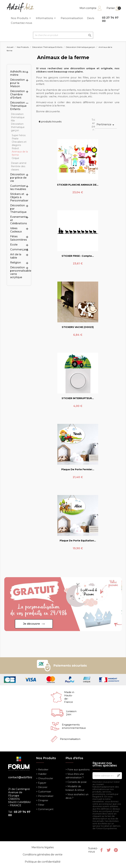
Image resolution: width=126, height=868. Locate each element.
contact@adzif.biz (20, 777)
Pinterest (116, 850)
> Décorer (42, 787)
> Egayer (41, 783)
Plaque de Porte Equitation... (78, 541)
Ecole (14, 245)
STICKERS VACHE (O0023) (78, 327)
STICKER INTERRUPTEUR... (78, 398)
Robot (15, 148)
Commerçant (19, 249)
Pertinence (106, 125)
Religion (16, 263)
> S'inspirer (42, 800)
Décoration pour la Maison (17, 83)
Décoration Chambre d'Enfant (17, 94)
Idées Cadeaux (16, 230)
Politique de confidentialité (43, 862)
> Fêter (40, 805)
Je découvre (31, 624)
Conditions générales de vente (43, 855)
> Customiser (44, 792)
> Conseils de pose (76, 782)
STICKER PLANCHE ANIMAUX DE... (78, 185)
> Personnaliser (45, 796)
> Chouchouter (45, 778)
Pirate (15, 139)
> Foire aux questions (78, 770)
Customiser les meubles (18, 187)
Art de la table (16, 256)
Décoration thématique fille (18, 117)
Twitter (109, 850)
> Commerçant (45, 809)
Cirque (15, 158)
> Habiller (41, 774)
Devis (91, 18)
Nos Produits (21, 18)
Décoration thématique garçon (18, 127)
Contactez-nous (21, 23)
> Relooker (42, 770)
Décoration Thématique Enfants (18, 106)
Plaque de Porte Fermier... (78, 469)
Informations (46, 18)
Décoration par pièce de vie (18, 178)
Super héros (19, 135)
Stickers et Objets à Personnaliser (19, 197)
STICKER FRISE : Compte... (78, 256)
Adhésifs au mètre (18, 73)
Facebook (101, 850)
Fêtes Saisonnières (19, 238)
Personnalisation (72, 18)
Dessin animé (19, 163)
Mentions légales (43, 847)
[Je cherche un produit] (63, 35)
